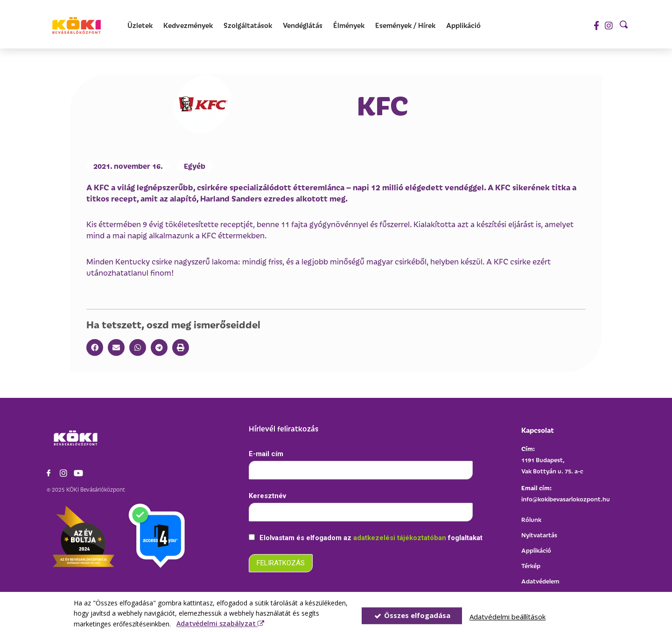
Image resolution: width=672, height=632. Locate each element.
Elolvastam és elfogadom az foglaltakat (366, 538)
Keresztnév (267, 496)
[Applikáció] (463, 25)
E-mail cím (266, 454)
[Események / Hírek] (405, 25)
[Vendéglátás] (303, 25)
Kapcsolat (538, 430)
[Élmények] (349, 25)
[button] (95, 347)
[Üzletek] (140, 25)
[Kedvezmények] (188, 25)
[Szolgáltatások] (248, 25)
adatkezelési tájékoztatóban (401, 538)
